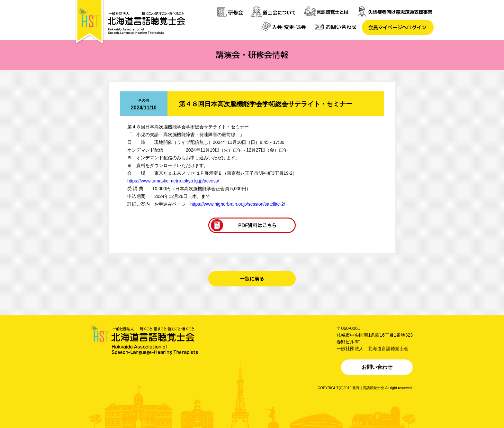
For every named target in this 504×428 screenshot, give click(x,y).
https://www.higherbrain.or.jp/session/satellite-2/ (238, 204)
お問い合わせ (377, 367)
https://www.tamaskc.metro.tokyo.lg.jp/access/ (173, 181)
